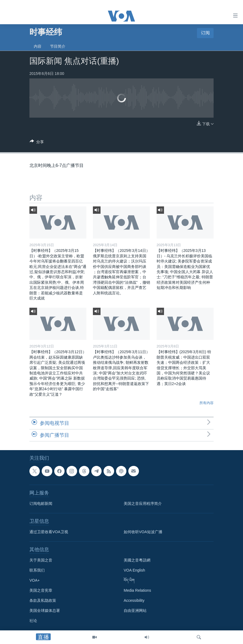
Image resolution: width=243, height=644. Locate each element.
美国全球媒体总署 (45, 611)
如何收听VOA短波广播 (143, 532)
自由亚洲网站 (135, 611)
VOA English (134, 570)
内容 (38, 46)
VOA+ (35, 580)
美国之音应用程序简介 (143, 503)
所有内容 (206, 403)
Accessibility (134, 600)
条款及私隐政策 (43, 600)
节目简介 (58, 46)
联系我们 (37, 570)
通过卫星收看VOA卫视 (49, 532)
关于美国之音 (41, 560)
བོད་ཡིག (129, 580)
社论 (33, 621)
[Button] (37, 143)
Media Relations (137, 590)
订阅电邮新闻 (41, 503)
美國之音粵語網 (137, 560)
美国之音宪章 (41, 590)
